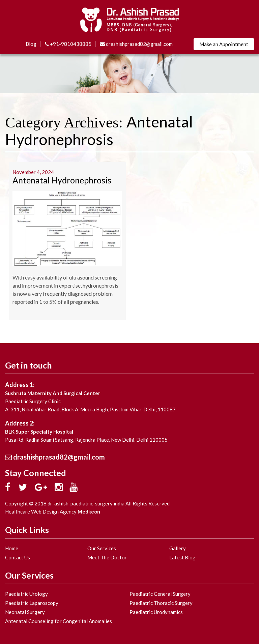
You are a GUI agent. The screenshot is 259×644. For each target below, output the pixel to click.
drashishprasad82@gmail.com (136, 44)
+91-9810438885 (68, 44)
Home (12, 548)
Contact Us (18, 557)
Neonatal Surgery (25, 612)
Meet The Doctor (107, 557)
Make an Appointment (224, 44)
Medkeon (89, 511)
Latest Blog (182, 557)
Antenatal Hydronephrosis (62, 180)
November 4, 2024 (33, 172)
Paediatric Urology (26, 594)
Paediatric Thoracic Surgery (161, 603)
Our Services (102, 548)
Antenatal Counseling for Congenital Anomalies (59, 621)
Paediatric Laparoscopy (32, 603)
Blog (31, 44)
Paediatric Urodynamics (156, 612)
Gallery (178, 548)
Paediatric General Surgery (160, 594)
